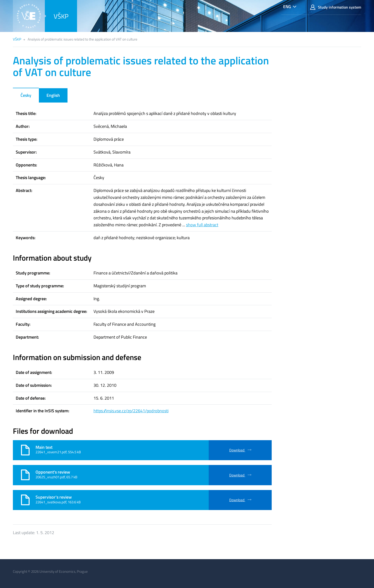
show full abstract (202, 225)
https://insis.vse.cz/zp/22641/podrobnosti (131, 411)
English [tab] (53, 95)
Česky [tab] (26, 95)
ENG (287, 7)
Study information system (336, 7)
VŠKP (61, 16)
